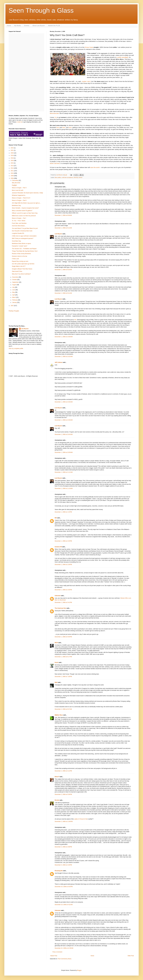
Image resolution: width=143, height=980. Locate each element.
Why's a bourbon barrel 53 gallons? (22, 211)
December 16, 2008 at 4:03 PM (64, 887)
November (15, 277)
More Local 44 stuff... (18, 190)
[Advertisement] (21, 318)
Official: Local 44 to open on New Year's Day (25, 213)
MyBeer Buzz (59, 715)
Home (9, 26)
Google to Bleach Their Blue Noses (22, 269)
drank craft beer (55, 163)
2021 (12, 150)
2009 (12, 176)
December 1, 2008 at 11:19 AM (64, 488)
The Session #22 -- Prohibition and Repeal (24, 249)
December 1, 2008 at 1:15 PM (63, 512)
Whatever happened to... (19, 195)
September (16, 282)
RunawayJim (59, 871)
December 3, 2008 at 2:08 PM (63, 847)
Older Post (131, 956)
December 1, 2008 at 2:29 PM (63, 565)
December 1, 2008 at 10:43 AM (64, 434)
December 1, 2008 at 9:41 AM (63, 293)
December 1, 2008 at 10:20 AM (64, 357)
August (14, 285)
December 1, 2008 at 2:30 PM (63, 590)
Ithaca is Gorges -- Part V (19, 188)
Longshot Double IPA (18, 233)
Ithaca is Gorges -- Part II (19, 200)
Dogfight (14, 185)
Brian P (57, 777)
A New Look (15, 259)
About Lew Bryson (39, 26)
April (14, 295)
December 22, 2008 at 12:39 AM (64, 948)
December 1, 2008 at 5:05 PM (63, 637)
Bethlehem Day (16, 206)
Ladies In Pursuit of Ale (81, 819)
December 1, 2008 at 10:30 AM (64, 402)
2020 (12, 153)
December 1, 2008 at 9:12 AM (63, 228)
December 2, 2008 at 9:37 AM (63, 709)
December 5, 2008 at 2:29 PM (63, 865)
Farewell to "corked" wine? (20, 246)
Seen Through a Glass (41, 10)
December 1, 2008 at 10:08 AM (64, 337)
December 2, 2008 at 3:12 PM (63, 771)
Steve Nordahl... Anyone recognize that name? (25, 208)
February (15, 300)
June (14, 290)
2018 (12, 158)
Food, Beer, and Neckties (19, 223)
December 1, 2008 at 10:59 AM (64, 452)
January (15, 302)
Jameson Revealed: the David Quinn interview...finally (27, 193)
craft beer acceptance (67, 177)
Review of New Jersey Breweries (21, 254)
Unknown (58, 596)
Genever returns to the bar (20, 256)
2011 (12, 171)
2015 (12, 163)
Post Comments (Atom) (65, 959)
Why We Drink (16, 183)
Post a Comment (57, 952)
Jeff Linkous (59, 362)
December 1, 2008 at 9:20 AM (63, 270)
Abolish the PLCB (54, 26)
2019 (12, 155)
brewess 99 (58, 547)
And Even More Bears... (19, 226)
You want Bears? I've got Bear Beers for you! (25, 228)
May (14, 292)
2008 (12, 178)
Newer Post (54, 956)
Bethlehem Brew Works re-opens (21, 244)
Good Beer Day (16, 241)
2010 (12, 173)
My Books (17, 26)
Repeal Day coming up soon (20, 261)
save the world (95, 167)
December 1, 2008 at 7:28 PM (63, 677)
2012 (12, 168)
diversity (76, 177)
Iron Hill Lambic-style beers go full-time (23, 264)
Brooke (57, 800)
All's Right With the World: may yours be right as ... (27, 203)
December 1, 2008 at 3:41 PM (63, 602)
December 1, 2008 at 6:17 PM (63, 657)
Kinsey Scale (89, 47)
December (15, 180)
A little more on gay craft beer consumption (24, 236)
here (58, 127)
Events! (27, 26)
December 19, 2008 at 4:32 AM (64, 905)
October (15, 280)
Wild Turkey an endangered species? (23, 238)
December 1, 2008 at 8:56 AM (63, 215)
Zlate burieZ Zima (17, 271)
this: (76, 320)
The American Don (60, 608)
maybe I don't (86, 81)
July (14, 287)
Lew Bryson (58, 234)
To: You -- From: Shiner (19, 221)
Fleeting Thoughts (14, 311)
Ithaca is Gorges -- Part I (19, 218)
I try (56, 117)
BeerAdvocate (54, 113)
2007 (12, 306)
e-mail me (19, 122)
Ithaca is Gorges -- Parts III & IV (21, 198)
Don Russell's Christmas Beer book (22, 231)
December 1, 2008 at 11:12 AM (64, 472)
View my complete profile (16, 349)
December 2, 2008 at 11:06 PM (64, 822)
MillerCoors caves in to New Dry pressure (24, 216)
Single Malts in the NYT (19, 266)
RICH (56, 643)
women (80, 177)
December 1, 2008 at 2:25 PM (63, 541)
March (14, 297)
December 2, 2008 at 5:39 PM (63, 794)
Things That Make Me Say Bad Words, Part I (25, 251)
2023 (12, 148)
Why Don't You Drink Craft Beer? (21, 274)
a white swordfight (122, 57)
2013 (12, 166)
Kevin (56, 662)
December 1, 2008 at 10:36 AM (64, 420)
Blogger (79, 970)
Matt (56, 682)
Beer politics (58, 177)
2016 (12, 161)
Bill (56, 518)
